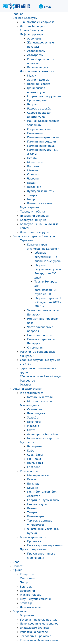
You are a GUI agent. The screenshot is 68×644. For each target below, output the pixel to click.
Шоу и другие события (35, 599)
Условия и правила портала (39, 619)
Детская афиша (31, 607)
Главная (18, 14)
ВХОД (47, 7)
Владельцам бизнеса (34, 627)
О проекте (20, 611)
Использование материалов (39, 623)
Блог (16, 562)
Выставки (27, 586)
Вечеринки (27, 591)
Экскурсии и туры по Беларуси (34, 236)
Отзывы (25, 384)
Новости (18, 566)
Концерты (27, 574)
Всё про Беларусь (25, 18)
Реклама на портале (34, 632)
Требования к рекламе (36, 636)
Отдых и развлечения (27, 388)
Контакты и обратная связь (39, 640)
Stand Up (26, 603)
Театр (24, 582)
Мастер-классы (31, 594)
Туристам (26, 240)
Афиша (17, 570)
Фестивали (27, 578)
